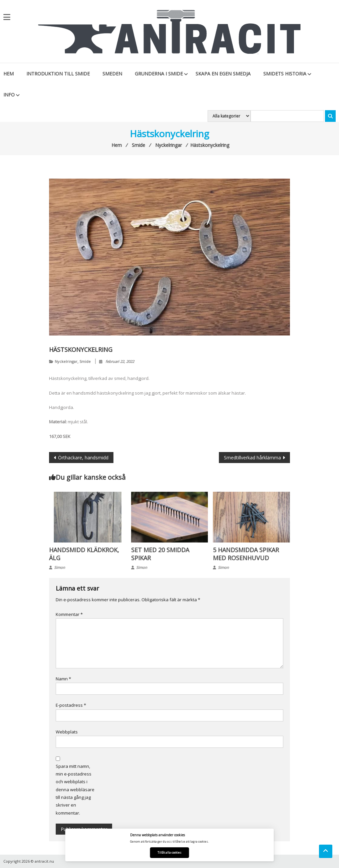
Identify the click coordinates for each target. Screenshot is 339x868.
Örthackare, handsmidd (83, 458)
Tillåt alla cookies (169, 852)
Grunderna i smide (159, 74)
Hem (9, 74)
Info (9, 95)
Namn (63, 679)
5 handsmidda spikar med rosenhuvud (246, 554)
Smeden (112, 74)
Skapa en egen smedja (223, 74)
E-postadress (71, 705)
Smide (85, 361)
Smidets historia (285, 74)
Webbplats (67, 732)
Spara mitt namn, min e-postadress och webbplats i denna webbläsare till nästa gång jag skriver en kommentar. (75, 790)
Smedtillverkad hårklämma (252, 458)
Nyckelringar (66, 361)
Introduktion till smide (58, 74)
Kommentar (69, 614)
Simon (60, 567)
